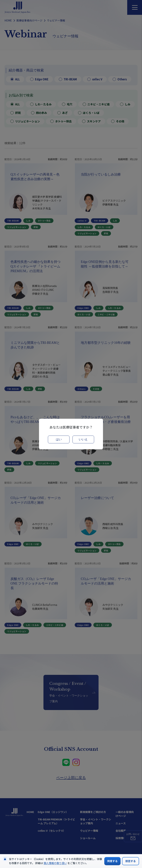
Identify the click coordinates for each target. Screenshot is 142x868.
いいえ (83, 439)
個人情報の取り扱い (55, 863)
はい (59, 439)
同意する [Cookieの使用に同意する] (112, 861)
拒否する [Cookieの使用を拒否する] (131, 861)
